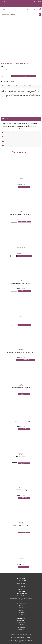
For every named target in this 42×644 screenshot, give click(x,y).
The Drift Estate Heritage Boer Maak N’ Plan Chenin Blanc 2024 (21, 353)
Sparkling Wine (25, 282)
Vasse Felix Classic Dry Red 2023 (21, 525)
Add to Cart (24, 187)
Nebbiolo (21, 178)
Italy (21, 177)
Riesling (21, 316)
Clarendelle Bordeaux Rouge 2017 (21, 560)
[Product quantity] (6, 76)
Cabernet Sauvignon (21, 247)
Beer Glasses (8, 100)
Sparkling (18, 489)
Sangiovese (21, 213)
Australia (21, 315)
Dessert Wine (21, 386)
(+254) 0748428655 (8, 1)
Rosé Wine (21, 455)
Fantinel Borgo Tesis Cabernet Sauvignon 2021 (21, 249)
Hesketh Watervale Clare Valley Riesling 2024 (21, 318)
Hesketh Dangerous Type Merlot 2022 (21, 422)
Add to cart (24, 76)
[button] (18, 592)
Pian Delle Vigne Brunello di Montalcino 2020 (21, 214)
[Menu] (4, 10)
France (21, 281)
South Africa (21, 350)
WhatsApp (38, 1)
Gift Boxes (20, 282)
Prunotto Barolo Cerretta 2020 (21, 180)
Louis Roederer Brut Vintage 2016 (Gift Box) (21, 284)
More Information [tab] (5, 108)
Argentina (21, 488)
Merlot (21, 420)
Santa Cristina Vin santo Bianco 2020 (21, 387)
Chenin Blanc (21, 351)
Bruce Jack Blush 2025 (21, 456)
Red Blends (21, 524)
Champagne (16, 282)
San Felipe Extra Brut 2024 (21, 491)
